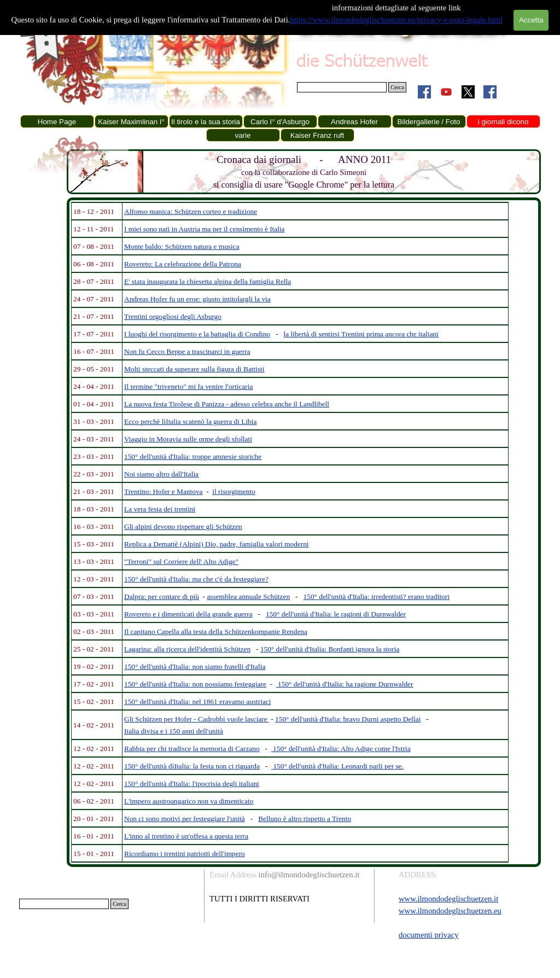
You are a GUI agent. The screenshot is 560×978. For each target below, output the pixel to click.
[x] (468, 92)
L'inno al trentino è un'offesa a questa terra (186, 836)
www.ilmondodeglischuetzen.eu (450, 911)
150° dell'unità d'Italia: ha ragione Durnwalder (345, 684)
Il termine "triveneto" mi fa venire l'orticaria (188, 386)
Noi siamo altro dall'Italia (161, 474)
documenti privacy (428, 935)
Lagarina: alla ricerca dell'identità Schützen (187, 649)
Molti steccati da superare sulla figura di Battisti (194, 369)
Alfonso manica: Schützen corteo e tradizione (191, 211)
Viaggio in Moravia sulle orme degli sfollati (188, 439)
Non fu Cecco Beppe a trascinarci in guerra (187, 351)
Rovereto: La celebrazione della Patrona (183, 264)
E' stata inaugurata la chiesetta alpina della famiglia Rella (208, 281)
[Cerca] (342, 87)
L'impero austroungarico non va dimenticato (189, 801)
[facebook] (424, 92)
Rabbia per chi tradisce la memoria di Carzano (192, 749)
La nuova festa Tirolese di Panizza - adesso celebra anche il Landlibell (227, 404)
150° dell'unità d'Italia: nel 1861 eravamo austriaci (197, 702)
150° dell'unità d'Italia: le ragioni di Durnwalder (336, 614)
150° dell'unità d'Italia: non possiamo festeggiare (195, 684)
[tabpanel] (304, 172)
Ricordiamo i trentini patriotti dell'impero (185, 854)
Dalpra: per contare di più (162, 596)
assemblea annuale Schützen (248, 596)
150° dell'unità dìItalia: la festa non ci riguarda (192, 766)
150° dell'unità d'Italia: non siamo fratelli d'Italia (195, 666)
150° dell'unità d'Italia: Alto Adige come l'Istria (342, 749)
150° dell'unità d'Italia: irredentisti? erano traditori (377, 596)
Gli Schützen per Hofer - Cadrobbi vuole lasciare (196, 719)
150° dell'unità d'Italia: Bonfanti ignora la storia (330, 649)
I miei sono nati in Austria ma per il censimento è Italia (205, 229)
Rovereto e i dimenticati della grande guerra (188, 614)
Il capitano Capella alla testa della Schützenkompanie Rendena (216, 631)
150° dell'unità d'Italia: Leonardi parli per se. (338, 766)
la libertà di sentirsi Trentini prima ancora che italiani (361, 334)
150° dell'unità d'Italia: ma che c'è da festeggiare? (196, 579)
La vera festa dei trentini (160, 509)
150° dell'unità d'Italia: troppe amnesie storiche (193, 456)
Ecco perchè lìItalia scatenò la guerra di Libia (190, 421)
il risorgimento (234, 491)
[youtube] (446, 92)
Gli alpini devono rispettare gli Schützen (183, 526)
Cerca (397, 87)
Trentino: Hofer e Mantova (164, 491)
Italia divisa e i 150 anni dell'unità (174, 731)
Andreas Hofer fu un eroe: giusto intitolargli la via (197, 299)
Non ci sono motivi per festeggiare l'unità (185, 819)
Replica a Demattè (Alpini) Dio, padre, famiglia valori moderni (217, 544)
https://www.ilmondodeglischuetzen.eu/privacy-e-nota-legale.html (396, 20)
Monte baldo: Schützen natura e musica (182, 246)
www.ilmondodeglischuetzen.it (448, 899)
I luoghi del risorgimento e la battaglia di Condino (197, 334)
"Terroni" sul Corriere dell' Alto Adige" (181, 561)
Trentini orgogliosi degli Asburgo (173, 316)
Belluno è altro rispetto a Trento (305, 819)
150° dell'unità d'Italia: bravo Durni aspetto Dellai (348, 719)
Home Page (57, 122)
